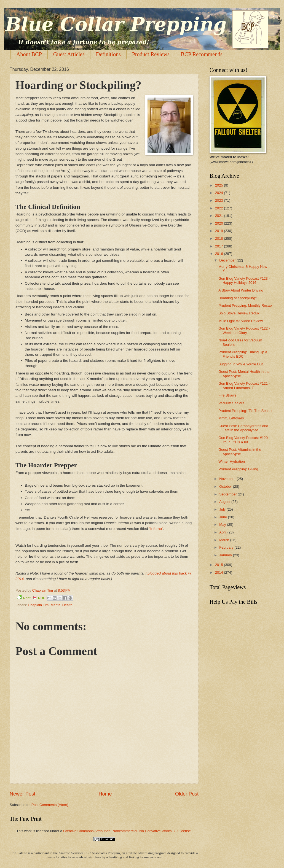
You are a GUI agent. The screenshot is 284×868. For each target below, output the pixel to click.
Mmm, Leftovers (231, 418)
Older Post (187, 794)
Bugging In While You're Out (241, 364)
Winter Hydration (232, 461)
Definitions (108, 54)
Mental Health (61, 605)
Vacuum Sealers (231, 403)
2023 (219, 200)
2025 (219, 185)
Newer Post (22, 794)
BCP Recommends (202, 54)
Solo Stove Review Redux (239, 313)
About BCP (29, 54)
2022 (219, 208)
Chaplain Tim (38, 605)
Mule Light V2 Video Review (241, 321)
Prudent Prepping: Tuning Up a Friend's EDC (243, 354)
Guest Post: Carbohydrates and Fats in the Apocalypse (243, 428)
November (228, 479)
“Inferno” (156, 529)
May (223, 525)
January (226, 555)
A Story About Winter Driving (241, 290)
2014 (219, 572)
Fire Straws (227, 395)
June (224, 517)
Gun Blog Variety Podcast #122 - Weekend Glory (244, 330)
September (228, 494)
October (226, 486)
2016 (219, 254)
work (28, 831)
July (223, 509)
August (225, 502)
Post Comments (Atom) (50, 805)
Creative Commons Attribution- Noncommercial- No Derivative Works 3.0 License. (127, 831)
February (227, 547)
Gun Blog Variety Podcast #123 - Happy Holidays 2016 (244, 281)
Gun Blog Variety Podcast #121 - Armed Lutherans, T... (244, 386)
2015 (219, 565)
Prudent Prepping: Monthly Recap (245, 305)
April (223, 532)
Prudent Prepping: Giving (238, 469)
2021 (219, 216)
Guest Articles (69, 54)
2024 (219, 193)
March (225, 540)
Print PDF (31, 598)
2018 (219, 238)
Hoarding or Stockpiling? (238, 298)
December (228, 260)
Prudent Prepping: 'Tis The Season (246, 411)
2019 (219, 231)
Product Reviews (151, 54)
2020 (219, 223)
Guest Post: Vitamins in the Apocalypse (240, 452)
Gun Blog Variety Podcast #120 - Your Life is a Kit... (244, 440)
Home (105, 794)
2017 (219, 246)
